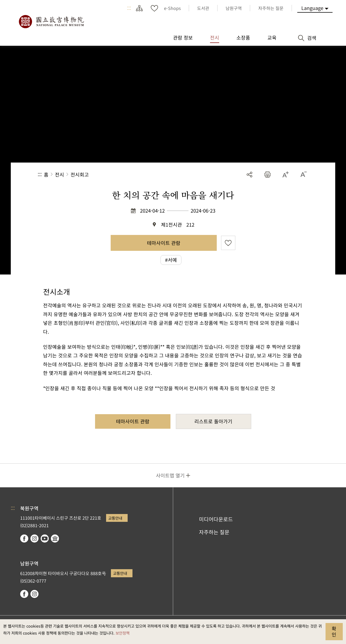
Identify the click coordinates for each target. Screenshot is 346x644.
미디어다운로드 (216, 519)
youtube (45, 539)
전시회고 (80, 174)
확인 (334, 631)
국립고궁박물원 (51, 22)
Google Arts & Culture (55, 539)
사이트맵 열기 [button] (170, 475)
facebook (24, 539)
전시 (60, 174)
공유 (249, 175)
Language (312, 8)
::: (129, 8)
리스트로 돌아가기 (213, 421)
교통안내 (115, 518)
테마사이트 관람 (164, 243)
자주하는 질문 (214, 532)
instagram (34, 539)
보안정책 (123, 633)
